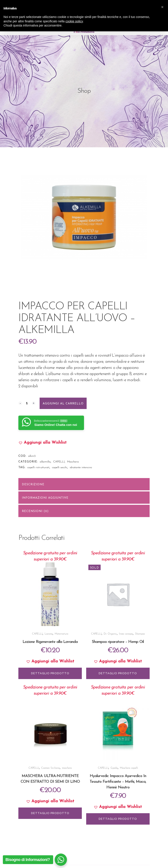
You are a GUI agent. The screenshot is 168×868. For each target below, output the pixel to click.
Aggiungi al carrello (63, 404)
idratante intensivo (81, 467)
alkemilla (45, 462)
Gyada (114, 768)
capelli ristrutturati (38, 467)
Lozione (49, 634)
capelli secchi (60, 467)
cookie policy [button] (74, 858)
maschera (67, 768)
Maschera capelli (129, 768)
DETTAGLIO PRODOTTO (50, 673)
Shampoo (140, 634)
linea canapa (126, 634)
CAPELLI (59, 462)
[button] (43, 443)
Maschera (73, 462)
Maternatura (61, 634)
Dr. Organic (110, 634)
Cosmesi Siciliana (50, 768)
